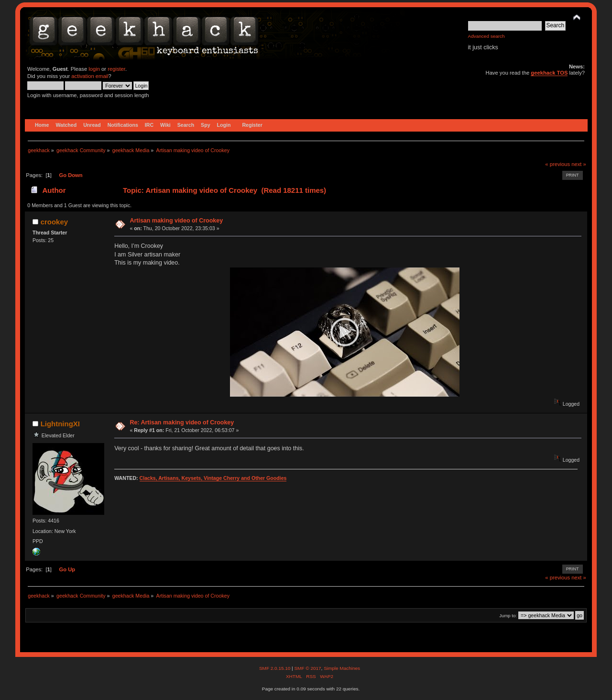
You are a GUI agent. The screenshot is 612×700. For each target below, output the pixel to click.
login (94, 69)
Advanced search (486, 36)
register (116, 69)
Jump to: (508, 616)
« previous (557, 164)
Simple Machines (342, 668)
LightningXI (60, 424)
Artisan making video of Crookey (176, 221)
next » (579, 164)
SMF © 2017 (307, 668)
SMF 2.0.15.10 (275, 668)
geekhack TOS (549, 73)
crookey (54, 222)
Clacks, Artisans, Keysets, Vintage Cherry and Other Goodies (213, 478)
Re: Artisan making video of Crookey (182, 422)
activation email (90, 76)
